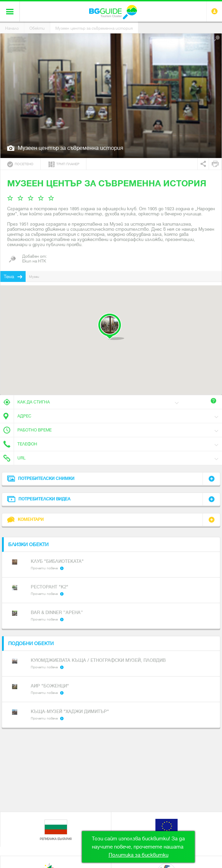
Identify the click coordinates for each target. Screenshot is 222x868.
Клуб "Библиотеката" (57, 561)
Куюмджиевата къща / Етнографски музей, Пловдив (98, 660)
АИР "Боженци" (50, 686)
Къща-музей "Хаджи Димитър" (70, 712)
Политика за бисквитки (138, 855)
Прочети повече (44, 568)
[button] (111, 326)
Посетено (20, 164)
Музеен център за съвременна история (94, 28)
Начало (12, 28)
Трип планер (64, 164)
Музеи (34, 277)
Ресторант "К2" (50, 587)
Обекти (37, 28)
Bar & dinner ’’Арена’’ (57, 613)
